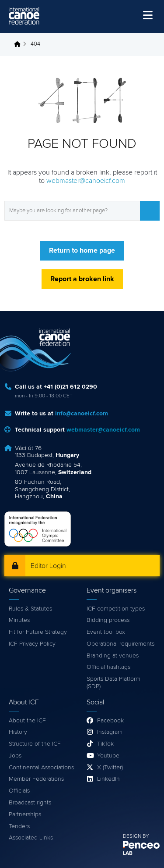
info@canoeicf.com (82, 414)
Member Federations (36, 779)
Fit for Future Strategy (38, 632)
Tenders (19, 826)
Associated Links (31, 838)
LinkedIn (108, 779)
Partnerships (25, 814)
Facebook (110, 721)
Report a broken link (82, 279)
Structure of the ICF (35, 744)
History (18, 732)
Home (20, 44)
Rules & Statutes (30, 609)
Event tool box (106, 632)
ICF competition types (116, 609)
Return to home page (82, 250)
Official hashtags (108, 667)
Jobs (15, 756)
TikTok (105, 744)
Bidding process (108, 620)
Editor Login (48, 566)
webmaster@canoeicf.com (86, 181)
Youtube (108, 756)
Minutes (19, 620)
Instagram (110, 732)
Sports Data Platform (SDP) (113, 683)
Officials (19, 791)
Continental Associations (41, 768)
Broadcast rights (30, 803)
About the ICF (27, 721)
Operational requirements (120, 644)
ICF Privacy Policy (32, 644)
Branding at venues (113, 656)
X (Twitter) (110, 768)
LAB (128, 854)
